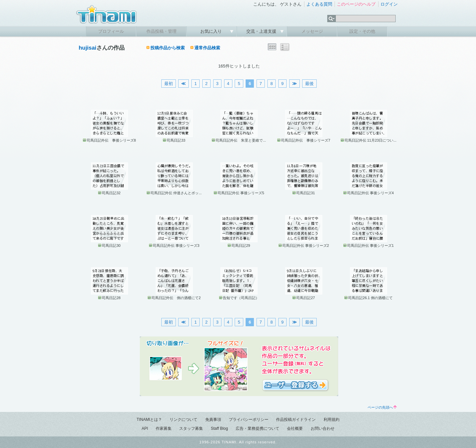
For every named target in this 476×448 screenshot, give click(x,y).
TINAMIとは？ (149, 420)
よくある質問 (319, 4)
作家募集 (164, 428)
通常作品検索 (207, 48)
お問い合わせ (323, 428)
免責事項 (213, 420)
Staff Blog (219, 428)
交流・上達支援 (262, 31)
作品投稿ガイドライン (296, 420)
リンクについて (183, 420)
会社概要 (295, 428)
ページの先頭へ (382, 407)
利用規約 (332, 420)
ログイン (389, 4)
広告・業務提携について (258, 428)
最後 (309, 84)
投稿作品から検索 (168, 48)
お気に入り (212, 31)
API (145, 428)
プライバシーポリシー (249, 420)
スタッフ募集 (191, 428)
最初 (169, 84)
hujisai (88, 48)
